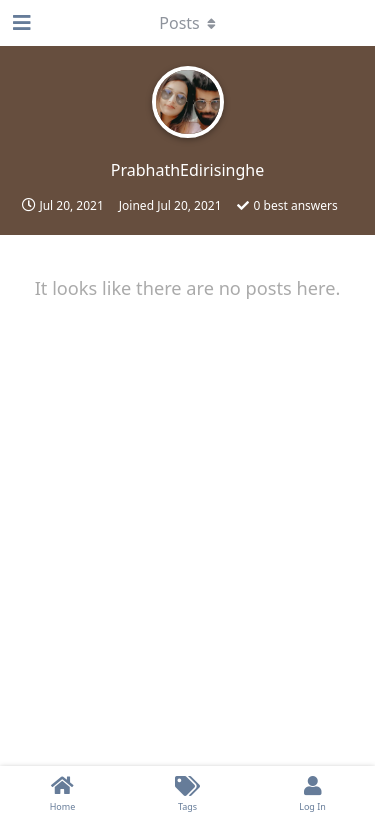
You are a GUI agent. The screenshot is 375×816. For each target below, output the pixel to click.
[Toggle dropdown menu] (188, 23)
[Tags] (187, 791)
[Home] (62, 791)
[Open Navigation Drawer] (20, 23)
